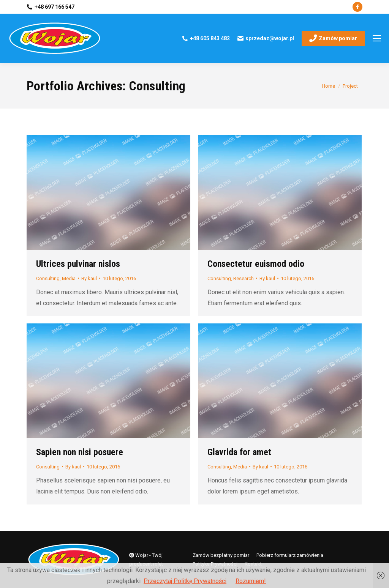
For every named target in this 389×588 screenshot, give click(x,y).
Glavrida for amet (239, 452)
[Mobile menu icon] (377, 38)
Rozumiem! (251, 581)
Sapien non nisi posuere (80, 452)
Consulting (48, 278)
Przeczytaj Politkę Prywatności (185, 581)
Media (69, 278)
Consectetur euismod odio (256, 264)
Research (244, 278)
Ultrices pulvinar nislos (78, 264)
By (89, 278)
